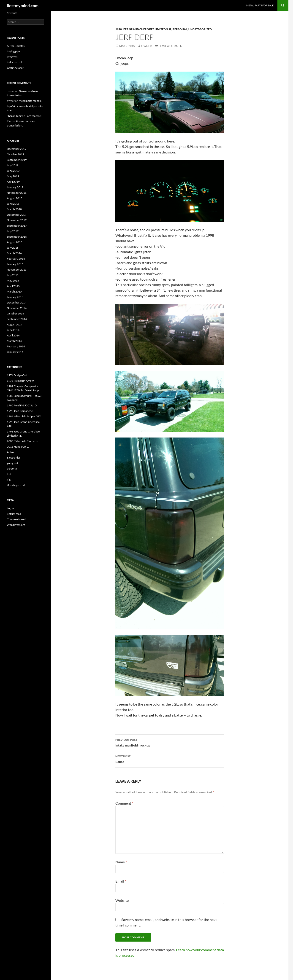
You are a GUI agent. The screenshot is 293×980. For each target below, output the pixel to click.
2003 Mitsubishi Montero (22, 441)
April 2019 (13, 182)
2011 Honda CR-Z (18, 447)
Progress (12, 57)
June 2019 (13, 171)
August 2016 (15, 242)
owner (146, 46)
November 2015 (17, 270)
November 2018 (17, 193)
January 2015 (15, 297)
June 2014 (13, 330)
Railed (170, 759)
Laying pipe (14, 51)
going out (12, 463)
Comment (124, 803)
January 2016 (15, 264)
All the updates (16, 46)
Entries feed (14, 514)
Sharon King (14, 116)
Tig (9, 479)
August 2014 (15, 324)
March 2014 (14, 341)
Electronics (14, 458)
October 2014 (15, 313)
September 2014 (17, 319)
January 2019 (15, 187)
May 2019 (13, 176)
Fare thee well (34, 116)
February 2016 (16, 259)
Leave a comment (171, 46)
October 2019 (15, 154)
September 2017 (17, 226)
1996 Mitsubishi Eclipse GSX (24, 416)
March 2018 (14, 209)
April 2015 (13, 286)
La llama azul (14, 62)
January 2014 (15, 352)
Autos (10, 452)
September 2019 (17, 160)
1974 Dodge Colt (17, 375)
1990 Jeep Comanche (20, 411)
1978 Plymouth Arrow (20, 381)
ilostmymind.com (23, 5)
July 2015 (13, 275)
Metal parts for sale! (260, 5)
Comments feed (16, 519)
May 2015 (13, 281)
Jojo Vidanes (14, 106)
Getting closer (15, 68)
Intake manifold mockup (170, 742)
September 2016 (17, 237)
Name (121, 862)
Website (122, 900)
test (9, 474)
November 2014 (17, 308)
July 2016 (13, 248)
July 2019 (13, 165)
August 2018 (15, 198)
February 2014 (16, 346)
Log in (10, 508)
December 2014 (17, 302)
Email (121, 881)
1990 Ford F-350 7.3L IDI (22, 405)
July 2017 (13, 231)
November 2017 (17, 220)
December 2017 (17, 215)
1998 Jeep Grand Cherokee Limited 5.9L (143, 29)
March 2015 (14, 291)
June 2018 (13, 204)
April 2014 (13, 335)
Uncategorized (200, 29)
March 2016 (14, 253)
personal (180, 29)
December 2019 (17, 149)
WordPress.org (16, 525)
